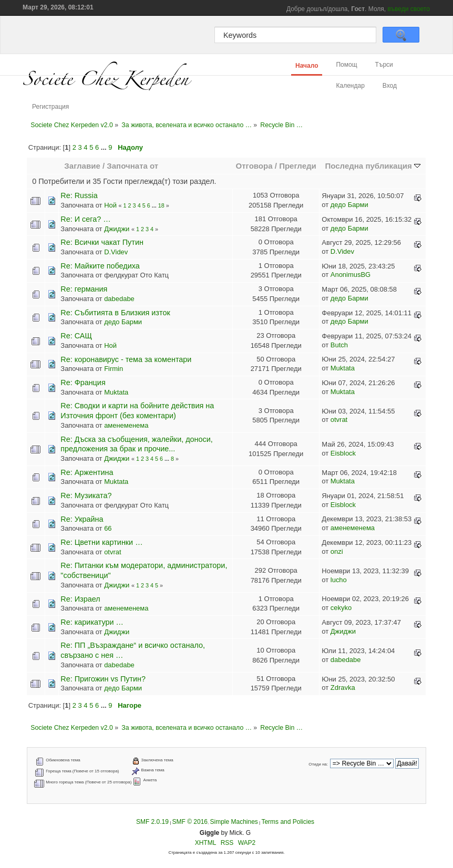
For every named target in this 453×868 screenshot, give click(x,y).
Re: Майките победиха (100, 266)
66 (108, 528)
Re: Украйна (82, 519)
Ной (110, 205)
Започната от (132, 166)
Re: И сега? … (85, 219)
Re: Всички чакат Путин (102, 242)
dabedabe (119, 299)
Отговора (254, 166)
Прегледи (298, 166)
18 (161, 205)
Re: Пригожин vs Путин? (103, 679)
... (105, 147)
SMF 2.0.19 (152, 822)
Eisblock (343, 453)
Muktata (343, 368)
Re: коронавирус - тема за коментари (126, 359)
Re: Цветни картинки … (101, 542)
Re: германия (84, 289)
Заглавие (82, 166)
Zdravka (343, 688)
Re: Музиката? (86, 495)
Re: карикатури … (92, 622)
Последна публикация (372, 166)
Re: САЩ (76, 336)
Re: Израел (80, 599)
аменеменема (126, 425)
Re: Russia (79, 195)
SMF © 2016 (190, 822)
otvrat (339, 420)
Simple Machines (234, 822)
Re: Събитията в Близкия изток (115, 313)
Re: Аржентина (87, 472)
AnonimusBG (351, 275)
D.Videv (116, 252)
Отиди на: (318, 764)
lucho (339, 580)
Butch (339, 345)
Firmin (114, 369)
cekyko (341, 608)
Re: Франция (83, 383)
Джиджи (117, 229)
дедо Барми (349, 205)
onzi (337, 551)
